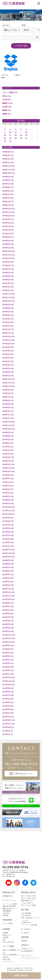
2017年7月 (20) (8, 525)
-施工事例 (5, 916)
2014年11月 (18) (8, 638)
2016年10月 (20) (8, 557)
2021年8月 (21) (8, 351)
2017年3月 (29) (8, 539)
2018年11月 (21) (8, 468)
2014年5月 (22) (8, 660)
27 (26, 138)
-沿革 (4, 940)
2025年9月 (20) (8, 177)
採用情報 (25, 937)
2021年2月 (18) (8, 372)
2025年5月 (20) (8, 191)
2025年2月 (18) (8, 202)
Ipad (3, 78)
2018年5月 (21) (8, 489)
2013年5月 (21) (8, 702)
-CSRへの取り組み (8, 942)
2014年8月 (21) (8, 649)
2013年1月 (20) (8, 717)
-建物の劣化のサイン (9, 909)
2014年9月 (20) (8, 646)
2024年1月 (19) (8, 248)
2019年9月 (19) (8, 432)
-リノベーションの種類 (10, 904)
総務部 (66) (6, 114)
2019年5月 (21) (8, 447)
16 (5, 135)
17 (10, 135)
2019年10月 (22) (8, 429)
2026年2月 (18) (8, 159)
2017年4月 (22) (8, 535)
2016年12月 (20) (8, 550)
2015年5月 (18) (8, 617)
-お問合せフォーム (27, 949)
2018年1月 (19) (8, 503)
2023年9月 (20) (8, 262)
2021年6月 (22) (8, 358)
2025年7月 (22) (8, 184)
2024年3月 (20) (8, 241)
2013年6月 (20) (8, 699)
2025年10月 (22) (8, 173)
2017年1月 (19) (8, 546)
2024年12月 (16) (8, 209)
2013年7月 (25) (8, 695)
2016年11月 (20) (8, 553)
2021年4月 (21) (8, 365)
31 (10, 141)
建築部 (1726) (7, 103)
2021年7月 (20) (8, 354)
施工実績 (25, 910)
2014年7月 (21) (8, 653)
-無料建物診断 (7, 911)
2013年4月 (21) (8, 706)
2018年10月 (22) (8, 471)
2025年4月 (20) (8, 194)
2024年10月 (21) (8, 216)
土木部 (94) (6, 100)
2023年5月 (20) (8, 276)
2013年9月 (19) (8, 688)
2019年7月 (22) (8, 440)
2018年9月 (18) (8, 475)
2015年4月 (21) (8, 621)
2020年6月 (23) (8, 400)
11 (16, 132)
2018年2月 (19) (8, 500)
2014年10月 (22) (8, 642)
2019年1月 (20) (8, 461)
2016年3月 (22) (8, 582)
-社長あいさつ (7, 935)
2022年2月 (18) (8, 329)
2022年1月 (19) (8, 333)
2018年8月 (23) (8, 479)
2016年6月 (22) (8, 571)
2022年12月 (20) (8, 294)
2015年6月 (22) (8, 614)
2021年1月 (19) (8, 376)
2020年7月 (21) (8, 397)
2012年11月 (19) (8, 724)
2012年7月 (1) (8, 734)
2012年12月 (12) (8, 720)
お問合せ (25, 945)
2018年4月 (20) (8, 493)
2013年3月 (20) (8, 709)
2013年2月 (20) (8, 713)
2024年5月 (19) (8, 234)
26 (21, 138)
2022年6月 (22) (8, 315)
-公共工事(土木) (26, 916)
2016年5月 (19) (8, 575)
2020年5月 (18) (8, 404)
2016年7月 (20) (8, 567)
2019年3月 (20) (8, 454)
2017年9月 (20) (8, 518)
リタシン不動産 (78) (10, 92)
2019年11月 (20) (8, 425)
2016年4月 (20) (8, 578)
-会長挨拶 (5, 933)
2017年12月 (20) (8, 507)
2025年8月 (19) (8, 180)
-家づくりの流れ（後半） (29, 898)
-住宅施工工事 (26, 922)
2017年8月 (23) (8, 521)
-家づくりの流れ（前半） (29, 896)
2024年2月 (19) (8, 244)
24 (10, 138)
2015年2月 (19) (8, 628)
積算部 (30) (6, 110)
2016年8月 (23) (8, 564)
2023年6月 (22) (8, 273)
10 (10, 132)
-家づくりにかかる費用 (28, 905)
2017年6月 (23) (8, 528)
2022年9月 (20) (8, 305)
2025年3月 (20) (8, 198)
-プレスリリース (7, 962)
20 (26, 135)
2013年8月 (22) (8, 692)
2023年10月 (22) (8, 258)
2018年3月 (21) (8, 496)
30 (5, 141)
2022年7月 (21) (8, 312)
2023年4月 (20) (8, 280)
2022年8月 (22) (8, 308)
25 (16, 138)
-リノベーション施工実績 (29, 925)
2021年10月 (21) (8, 344)
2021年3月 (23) (8, 369)
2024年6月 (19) (8, 230)
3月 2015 (21, 121)
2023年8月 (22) (8, 265)
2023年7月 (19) (8, 269)
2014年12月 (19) (8, 635)
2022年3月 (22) (8, 326)
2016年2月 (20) (8, 585)
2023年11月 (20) (8, 255)
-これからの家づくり (28, 903)
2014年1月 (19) (8, 674)
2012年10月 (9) (8, 727)
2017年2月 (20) (8, 542)
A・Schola (26, 929)
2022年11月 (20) (8, 297)
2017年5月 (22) (8, 532)
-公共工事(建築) (26, 913)
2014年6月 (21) (8, 656)
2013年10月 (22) (8, 685)
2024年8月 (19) (8, 223)
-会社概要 (5, 937)
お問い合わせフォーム (21, 774)
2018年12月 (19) (8, 464)
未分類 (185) (7, 107)
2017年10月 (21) (8, 514)
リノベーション (9, 900)
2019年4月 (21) (8, 450)
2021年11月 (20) (8, 340)
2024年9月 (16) (8, 219)
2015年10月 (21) (8, 599)
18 (16, 135)
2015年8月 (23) (8, 606)
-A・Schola (25, 933)
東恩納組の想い (9, 892)
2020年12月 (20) (8, 379)
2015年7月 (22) (8, 610)
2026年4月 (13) (8, 152)
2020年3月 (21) (8, 411)
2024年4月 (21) (8, 237)
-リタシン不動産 (7, 924)
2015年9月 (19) (8, 603)
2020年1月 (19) (8, 418)
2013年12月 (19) (8, 677)
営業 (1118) (7, 96)
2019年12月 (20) (8, 422)
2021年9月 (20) (8, 347)
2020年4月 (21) (8, 408)
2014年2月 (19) (8, 670)
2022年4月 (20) (8, 322)
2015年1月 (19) (8, 631)
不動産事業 (7, 920)
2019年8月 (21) (8, 436)
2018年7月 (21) (8, 482)
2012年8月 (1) (8, 731)
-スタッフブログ (26, 956)
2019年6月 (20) (8, 443)
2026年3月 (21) (8, 155)
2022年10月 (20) (8, 301)
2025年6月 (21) (8, 187)
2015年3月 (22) (8, 624)
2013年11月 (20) (8, 681)
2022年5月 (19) (8, 319)
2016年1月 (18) (8, 589)
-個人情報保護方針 (27, 951)
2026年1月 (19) (8, 162)
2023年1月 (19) (8, 290)
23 (5, 138)
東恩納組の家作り (29, 892)
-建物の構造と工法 (27, 901)
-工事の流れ (6, 913)
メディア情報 (8, 946)
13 (26, 132)
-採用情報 (24, 941)
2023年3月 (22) (8, 283)
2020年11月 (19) (8, 383)
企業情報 (6, 929)
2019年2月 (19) (8, 457)
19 (21, 135)
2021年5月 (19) (8, 361)
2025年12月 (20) (8, 166)
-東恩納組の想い (7, 896)
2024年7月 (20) (8, 226)
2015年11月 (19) (8, 596)
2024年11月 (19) (8, 212)
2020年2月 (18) (8, 415)
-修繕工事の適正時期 (9, 906)
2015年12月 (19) (8, 592)
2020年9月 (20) (8, 390)
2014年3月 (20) (8, 667)
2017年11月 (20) (8, 511)
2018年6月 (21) (8, 486)
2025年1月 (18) (8, 205)
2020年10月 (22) (8, 386)
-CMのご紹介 (6, 959)
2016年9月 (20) (8, 560)
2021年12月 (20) (8, 336)
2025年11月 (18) (8, 170)
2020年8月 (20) (8, 393)
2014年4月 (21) (8, 663)
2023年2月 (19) (8, 287)
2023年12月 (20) (8, 251)
